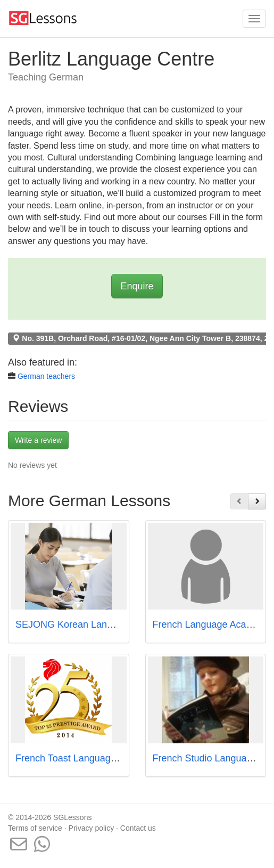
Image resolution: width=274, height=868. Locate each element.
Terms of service (35, 828)
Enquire (137, 286)
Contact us (138, 828)
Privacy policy (92, 828)
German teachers (46, 376)
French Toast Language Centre (81, 758)
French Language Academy (211, 624)
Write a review (38, 440)
